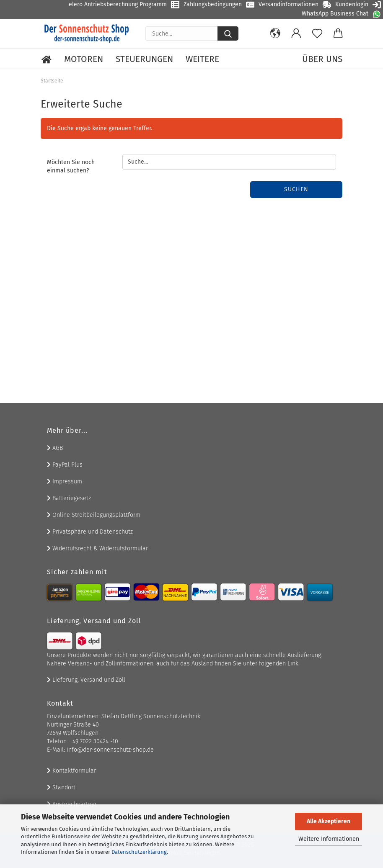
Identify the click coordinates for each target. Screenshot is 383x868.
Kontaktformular (71, 771)
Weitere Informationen (329, 839)
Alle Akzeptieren (329, 821)
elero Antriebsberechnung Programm (118, 4)
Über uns (322, 59)
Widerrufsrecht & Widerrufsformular (97, 548)
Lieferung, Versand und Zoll (86, 680)
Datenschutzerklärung (139, 852)
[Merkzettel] (317, 33)
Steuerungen (144, 59)
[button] (275, 33)
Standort (61, 787)
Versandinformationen (289, 4)
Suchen (296, 189)
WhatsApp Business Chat (335, 14)
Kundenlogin (352, 4)
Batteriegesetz (69, 498)
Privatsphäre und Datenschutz (90, 532)
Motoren (84, 59)
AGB (55, 448)
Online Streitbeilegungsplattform (94, 515)
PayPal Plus (65, 465)
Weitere (202, 59)
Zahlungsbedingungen (213, 4)
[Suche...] (228, 33)
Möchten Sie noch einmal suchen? (71, 166)
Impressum (65, 482)
